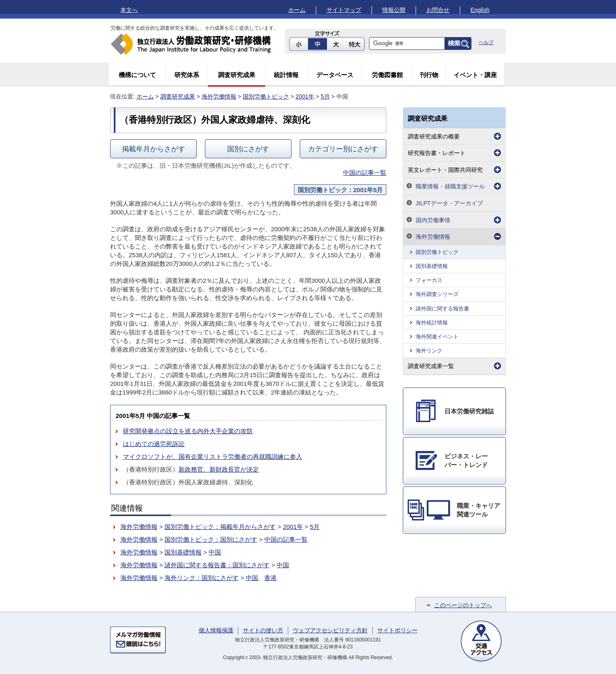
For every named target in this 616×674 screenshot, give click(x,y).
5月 (325, 96)
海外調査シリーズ (437, 294)
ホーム (297, 10)
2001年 (305, 96)
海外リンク (429, 351)
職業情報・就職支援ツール (450, 186)
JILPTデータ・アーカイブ (449, 203)
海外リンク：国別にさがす (202, 578)
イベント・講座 (475, 75)
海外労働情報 (219, 96)
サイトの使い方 (263, 630)
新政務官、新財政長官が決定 (219, 469)
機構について (137, 75)
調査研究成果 (237, 75)
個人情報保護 (216, 630)
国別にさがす (248, 149)
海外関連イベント (437, 337)
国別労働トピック (266, 96)
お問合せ (438, 10)
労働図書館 (387, 75)
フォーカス (429, 280)
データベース (335, 75)
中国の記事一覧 (365, 173)
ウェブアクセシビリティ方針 (330, 630)
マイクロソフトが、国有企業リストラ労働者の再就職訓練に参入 (213, 457)
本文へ (129, 10)
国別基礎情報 (183, 552)
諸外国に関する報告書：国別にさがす (217, 565)
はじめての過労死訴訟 (154, 444)
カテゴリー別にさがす (343, 149)
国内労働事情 (433, 220)
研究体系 (187, 75)
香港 (270, 578)
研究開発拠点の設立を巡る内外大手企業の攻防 (188, 431)
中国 (215, 552)
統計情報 (286, 75)
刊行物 (429, 75)
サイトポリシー (397, 630)
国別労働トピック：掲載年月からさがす (220, 527)
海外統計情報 (432, 323)
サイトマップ (344, 10)
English (480, 10)
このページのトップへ (463, 605)
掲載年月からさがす (154, 149)
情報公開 (394, 10)
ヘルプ (486, 42)
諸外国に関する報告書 (442, 309)
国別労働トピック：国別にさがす (211, 539)
